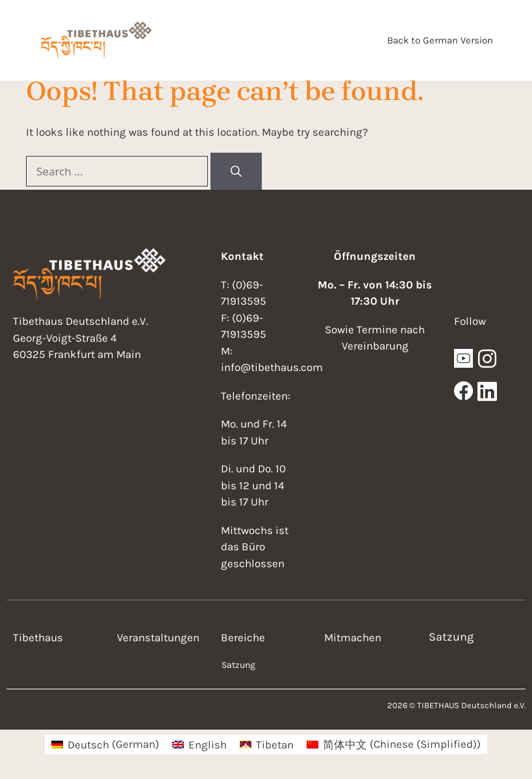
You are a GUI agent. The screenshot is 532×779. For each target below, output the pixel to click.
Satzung (238, 665)
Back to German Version (440, 40)
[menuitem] (105, 744)
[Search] (236, 172)
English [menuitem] (208, 745)
